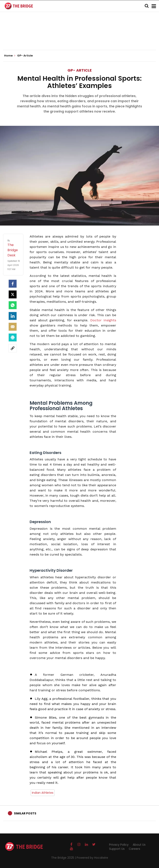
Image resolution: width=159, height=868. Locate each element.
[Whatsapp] (13, 305)
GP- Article (80, 70)
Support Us (117, 849)
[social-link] (13, 348)
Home (10, 56)
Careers (134, 849)
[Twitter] (13, 294)
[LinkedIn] (13, 316)
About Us (139, 845)
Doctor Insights (103, 320)
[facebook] (13, 284)
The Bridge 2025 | (64, 858)
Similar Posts (25, 813)
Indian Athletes (43, 793)
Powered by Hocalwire (92, 858)
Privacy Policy (119, 845)
